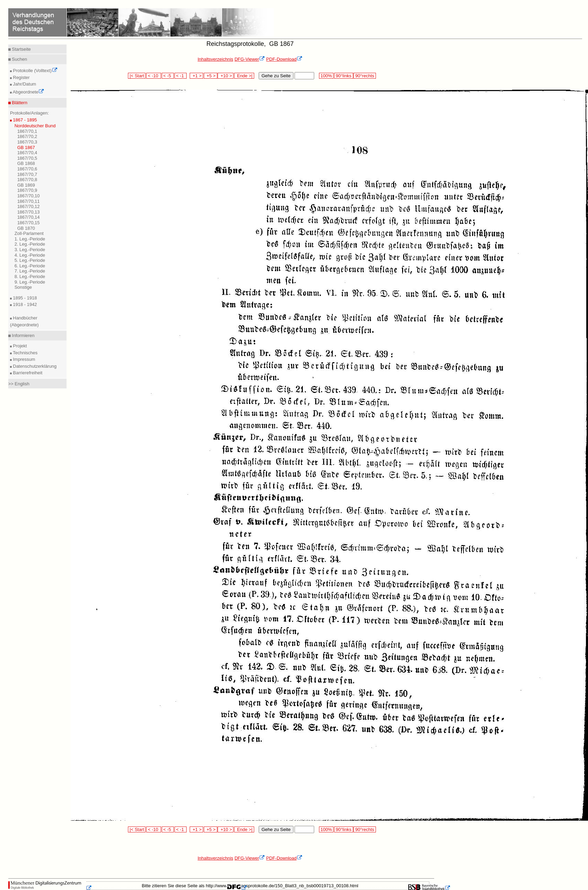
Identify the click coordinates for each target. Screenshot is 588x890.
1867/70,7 (27, 174)
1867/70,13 (28, 212)
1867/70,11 (28, 201)
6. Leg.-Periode (30, 266)
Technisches (25, 353)
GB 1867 (26, 147)
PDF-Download (284, 59)
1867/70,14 (28, 217)
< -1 (181, 76)
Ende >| (244, 76)
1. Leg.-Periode (30, 239)
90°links (344, 76)
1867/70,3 (27, 142)
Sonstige (23, 287)
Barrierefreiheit (27, 373)
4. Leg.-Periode (30, 255)
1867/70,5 (27, 158)
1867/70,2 (27, 136)
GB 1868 (26, 163)
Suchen (19, 59)
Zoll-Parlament (29, 233)
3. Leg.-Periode (30, 250)
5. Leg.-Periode (30, 260)
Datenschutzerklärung (34, 366)
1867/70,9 (27, 190)
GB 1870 (26, 228)
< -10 (154, 76)
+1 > (196, 76)
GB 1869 (26, 185)
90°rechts (365, 76)
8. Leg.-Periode (30, 276)
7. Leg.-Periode (30, 271)
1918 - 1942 (24, 304)
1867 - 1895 (24, 120)
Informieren (23, 335)
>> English (19, 384)
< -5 (168, 76)
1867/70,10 (28, 196)
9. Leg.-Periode (30, 282)
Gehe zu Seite (276, 76)
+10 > (226, 76)
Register (21, 77)
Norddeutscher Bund (35, 126)
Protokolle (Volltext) (35, 71)
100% (326, 76)
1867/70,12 (28, 206)
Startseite (21, 49)
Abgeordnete (28, 92)
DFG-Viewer (250, 59)
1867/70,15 (28, 223)
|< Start (137, 76)
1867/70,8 (27, 180)
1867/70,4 (27, 153)
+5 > (211, 76)
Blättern (19, 103)
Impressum (23, 359)
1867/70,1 (27, 131)
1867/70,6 (27, 169)
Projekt (19, 346)
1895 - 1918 (24, 298)
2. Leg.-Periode (30, 244)
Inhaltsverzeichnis (215, 59)
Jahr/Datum (24, 84)
